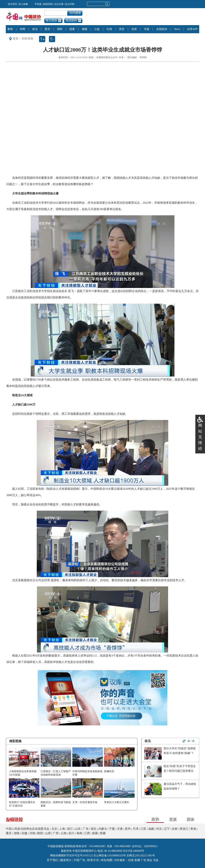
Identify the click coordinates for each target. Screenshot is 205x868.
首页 (15, 39)
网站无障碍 (200, 437)
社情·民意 (27, 39)
